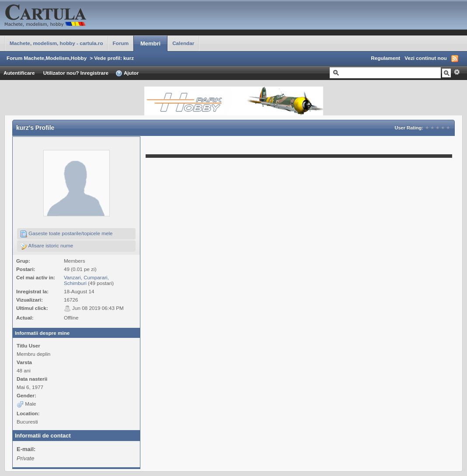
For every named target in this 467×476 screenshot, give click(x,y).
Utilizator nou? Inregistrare (76, 73)
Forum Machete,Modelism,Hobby (47, 58)
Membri (150, 43)
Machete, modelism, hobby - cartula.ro (56, 43)
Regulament (385, 58)
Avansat (457, 72)
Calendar (183, 43)
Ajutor (127, 73)
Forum (121, 43)
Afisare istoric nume (47, 246)
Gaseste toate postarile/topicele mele (66, 234)
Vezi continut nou (426, 58)
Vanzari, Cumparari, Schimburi (86, 280)
